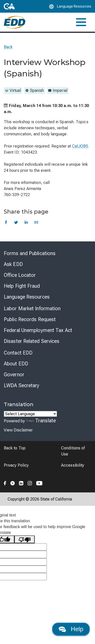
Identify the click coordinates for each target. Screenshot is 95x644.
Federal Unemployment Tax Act (38, 330)
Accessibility (73, 465)
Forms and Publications (30, 253)
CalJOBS (80, 146)
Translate (41, 421)
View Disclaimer (18, 430)
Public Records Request (30, 319)
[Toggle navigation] (81, 22)
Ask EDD (13, 264)
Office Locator (20, 275)
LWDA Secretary (22, 385)
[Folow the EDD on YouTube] (39, 482)
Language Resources (27, 297)
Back (8, 47)
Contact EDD (18, 353)
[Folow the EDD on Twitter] (13, 482)
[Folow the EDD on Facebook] (5, 482)
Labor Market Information (32, 308)
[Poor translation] (25, 539)
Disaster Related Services (32, 341)
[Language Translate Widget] (30, 414)
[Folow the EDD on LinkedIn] (21, 482)
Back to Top (15, 448)
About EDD (16, 364)
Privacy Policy (16, 465)
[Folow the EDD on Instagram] (30, 482)
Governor (14, 375)
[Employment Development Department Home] (15, 22)
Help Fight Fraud (22, 286)
